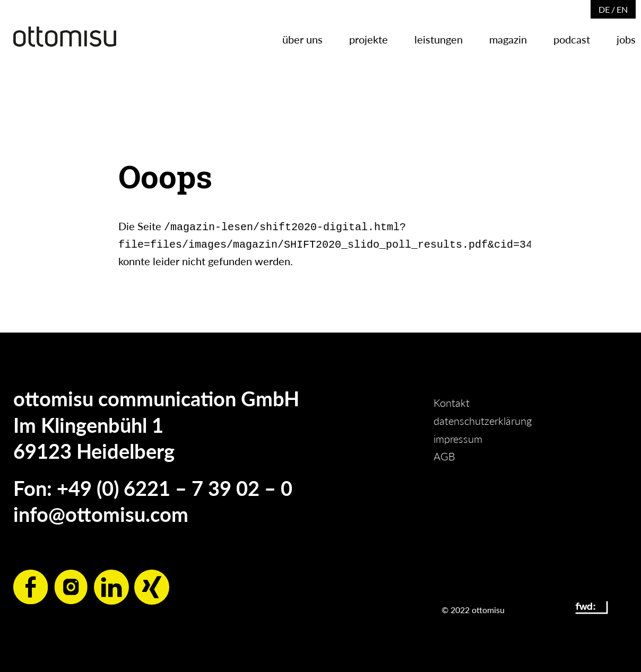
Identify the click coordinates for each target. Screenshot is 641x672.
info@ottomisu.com (101, 512)
